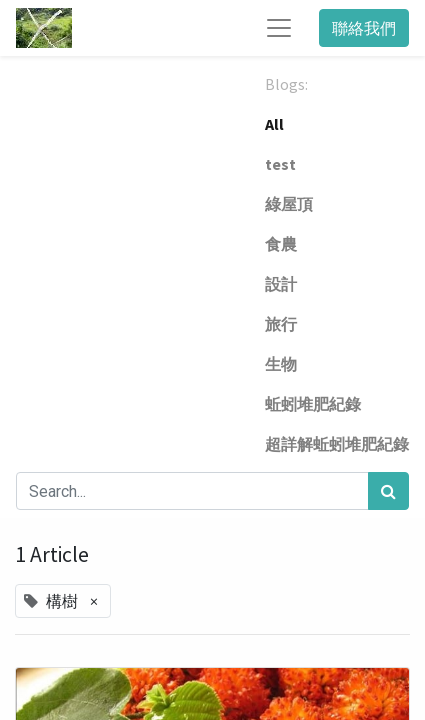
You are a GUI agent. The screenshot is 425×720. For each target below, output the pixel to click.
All (274, 124)
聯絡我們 (364, 28)
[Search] (388, 491)
